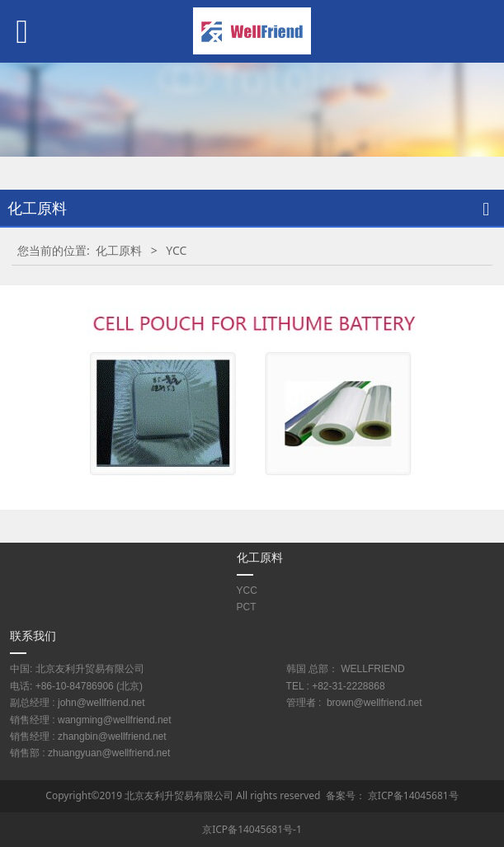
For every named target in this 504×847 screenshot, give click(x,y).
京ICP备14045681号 (413, 795)
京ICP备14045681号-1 (252, 829)
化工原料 (119, 250)
